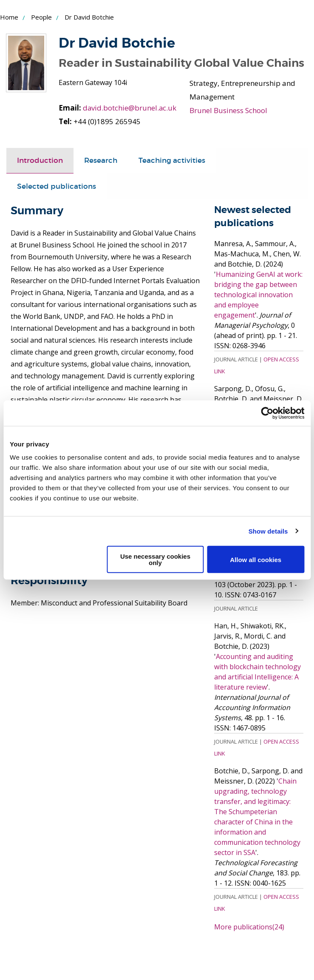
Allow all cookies (256, 559)
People (41, 17)
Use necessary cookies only (155, 560)
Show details (268, 531)
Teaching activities (172, 174)
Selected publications (57, 200)
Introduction (40, 174)
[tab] (40, 174)
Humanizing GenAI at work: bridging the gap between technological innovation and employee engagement (258, 308)
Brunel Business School (228, 110)
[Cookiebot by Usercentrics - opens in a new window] (267, 413)
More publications (249, 940)
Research (101, 174)
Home (9, 17)
